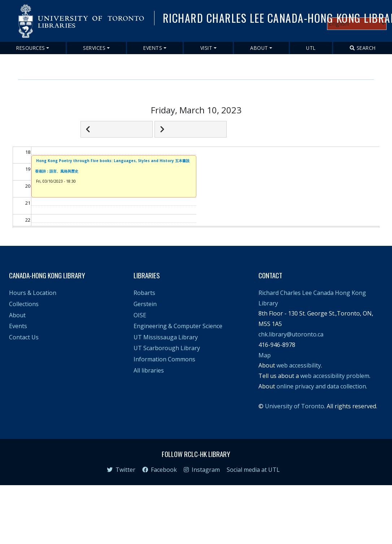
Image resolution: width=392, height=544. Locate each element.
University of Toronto (295, 406)
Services (94, 48)
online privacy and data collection (321, 386)
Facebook (160, 470)
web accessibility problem (335, 376)
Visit (206, 48)
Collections (24, 304)
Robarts (144, 293)
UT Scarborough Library (167, 348)
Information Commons (164, 359)
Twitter (121, 470)
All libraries (149, 370)
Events (153, 48)
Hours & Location (33, 293)
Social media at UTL (253, 470)
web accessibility (299, 365)
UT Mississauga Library (166, 337)
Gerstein (145, 304)
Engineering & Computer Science (178, 326)
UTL (311, 48)
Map (265, 355)
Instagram (202, 470)
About (259, 48)
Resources (31, 48)
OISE (140, 315)
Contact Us (24, 337)
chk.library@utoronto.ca (291, 334)
